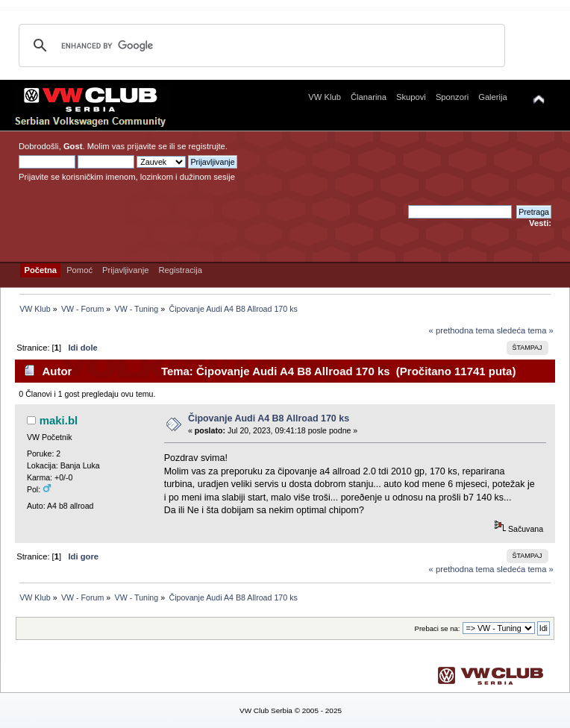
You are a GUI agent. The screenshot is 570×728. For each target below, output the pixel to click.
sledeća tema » (525, 330)
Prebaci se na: (438, 628)
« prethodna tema (462, 330)
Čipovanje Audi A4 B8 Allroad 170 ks (269, 418)
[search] (260, 45)
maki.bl (59, 420)
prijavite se (147, 146)
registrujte (207, 146)
